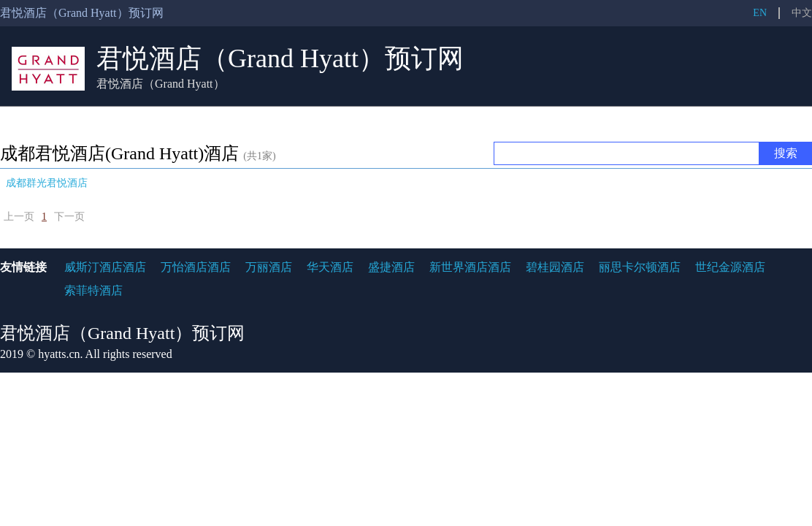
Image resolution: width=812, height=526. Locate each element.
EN (760, 13)
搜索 (786, 153)
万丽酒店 (269, 267)
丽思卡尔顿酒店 (640, 267)
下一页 (69, 217)
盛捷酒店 (391, 267)
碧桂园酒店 (555, 267)
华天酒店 (330, 267)
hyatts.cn (59, 354)
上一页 (19, 217)
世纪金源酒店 (730, 267)
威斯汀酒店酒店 (105, 267)
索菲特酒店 (93, 290)
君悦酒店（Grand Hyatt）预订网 (280, 58)
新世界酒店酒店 (470, 267)
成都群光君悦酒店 (47, 183)
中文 (802, 13)
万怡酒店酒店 (196, 267)
